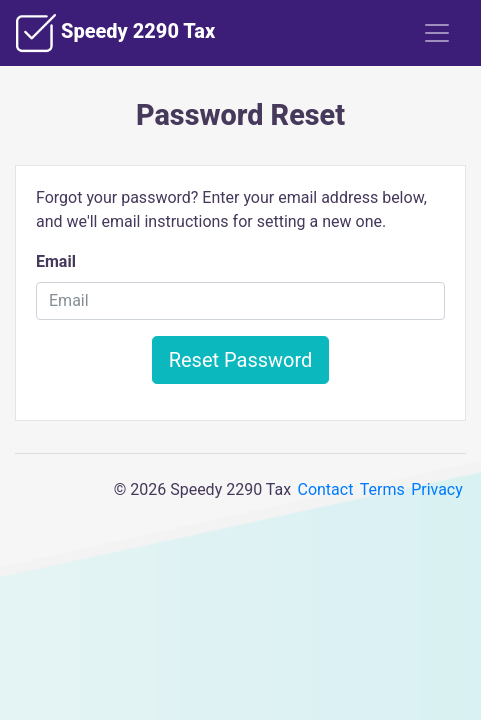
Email (56, 261)
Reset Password (241, 360)
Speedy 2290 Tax (115, 33)
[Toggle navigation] (437, 33)
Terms (382, 489)
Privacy (437, 489)
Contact (325, 489)
